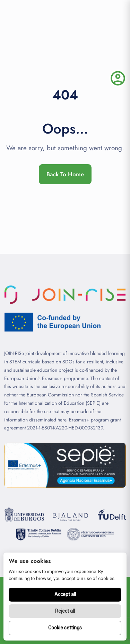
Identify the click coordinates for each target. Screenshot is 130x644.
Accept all (65, 594)
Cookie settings (65, 628)
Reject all (65, 611)
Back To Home (65, 174)
